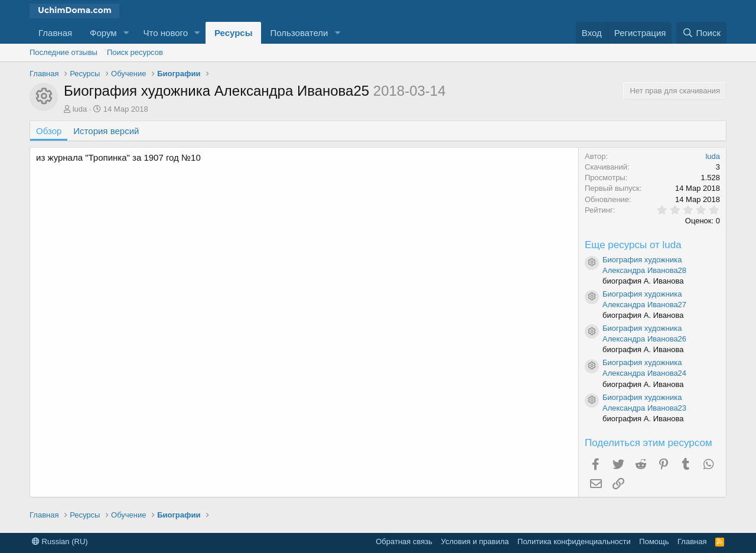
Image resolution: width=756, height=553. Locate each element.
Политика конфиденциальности (574, 541)
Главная (55, 33)
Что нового (166, 33)
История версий (106, 131)
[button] (126, 33)
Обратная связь (404, 541)
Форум (103, 33)
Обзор (49, 131)
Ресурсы (234, 33)
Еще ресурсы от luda (633, 245)
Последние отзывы (63, 52)
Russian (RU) (60, 541)
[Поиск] (701, 33)
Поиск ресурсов (135, 52)
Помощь (654, 541)
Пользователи (299, 33)
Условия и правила (475, 541)
